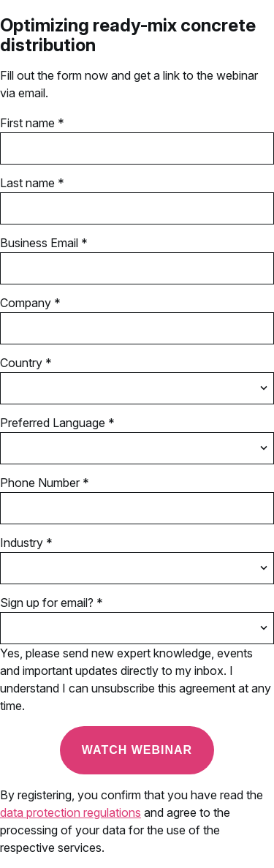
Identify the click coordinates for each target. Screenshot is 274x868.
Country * (26, 363)
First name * (32, 123)
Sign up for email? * (52, 603)
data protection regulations (71, 812)
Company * (30, 303)
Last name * (32, 183)
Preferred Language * (57, 423)
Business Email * (44, 243)
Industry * (26, 543)
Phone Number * (45, 483)
